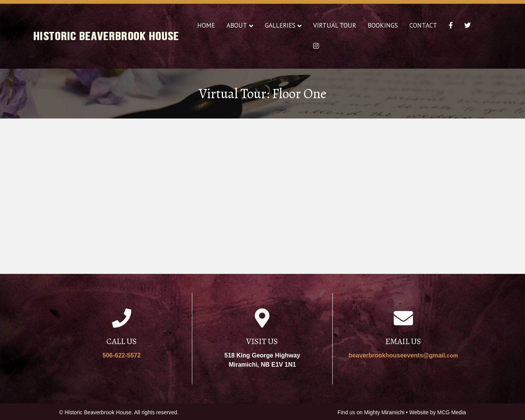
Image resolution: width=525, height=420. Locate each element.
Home (206, 25)
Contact (423, 25)
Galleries (280, 25)
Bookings (383, 25)
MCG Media (452, 412)
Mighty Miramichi (384, 412)
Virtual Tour (335, 25)
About (237, 25)
